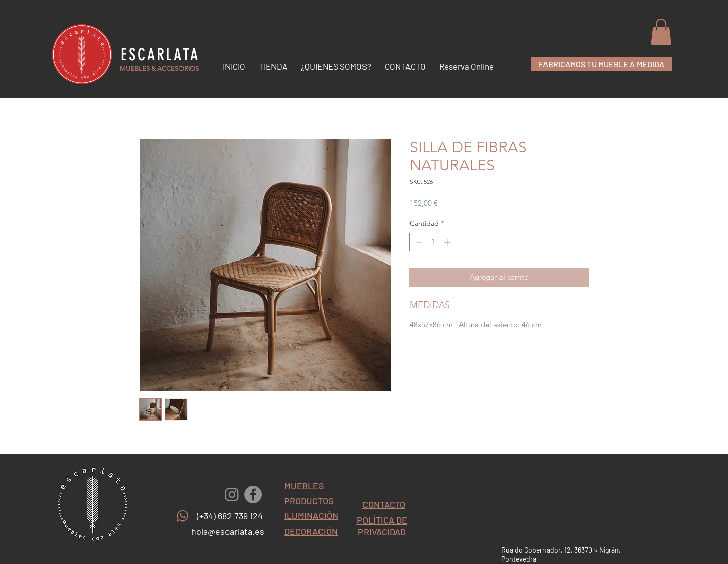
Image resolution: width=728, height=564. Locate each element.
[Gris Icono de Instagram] (232, 494)
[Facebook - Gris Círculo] (253, 494)
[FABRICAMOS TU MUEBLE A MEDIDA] (601, 64)
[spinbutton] (433, 242)
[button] (661, 32)
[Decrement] (417, 242)
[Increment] (448, 242)
